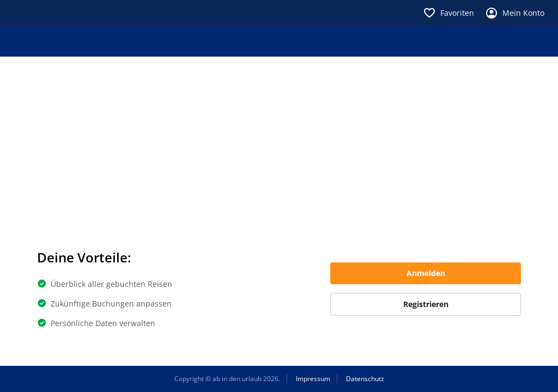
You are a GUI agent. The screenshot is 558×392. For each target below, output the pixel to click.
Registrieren (426, 304)
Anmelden (426, 273)
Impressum (313, 379)
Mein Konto (515, 13)
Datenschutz (365, 379)
